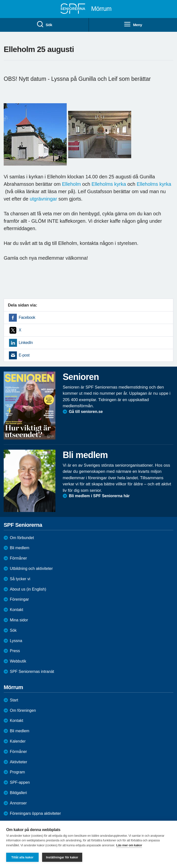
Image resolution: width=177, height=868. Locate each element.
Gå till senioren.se (86, 412)
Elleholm (72, 184)
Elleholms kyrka (110, 184)
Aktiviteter (18, 762)
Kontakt (16, 721)
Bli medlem (20, 548)
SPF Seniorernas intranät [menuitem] (32, 672)
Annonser (18, 803)
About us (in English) (28, 589)
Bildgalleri (18, 793)
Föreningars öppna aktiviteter (35, 813)
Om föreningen (23, 710)
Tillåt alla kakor (22, 857)
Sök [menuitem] (44, 24)
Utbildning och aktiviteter (31, 569)
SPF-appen (20, 782)
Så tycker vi (20, 579)
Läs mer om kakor (129, 845)
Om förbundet (22, 538)
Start (14, 700)
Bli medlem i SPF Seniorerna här (99, 496)
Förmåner (18, 558)
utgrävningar (43, 199)
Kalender (18, 741)
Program (17, 772)
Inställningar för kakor (62, 857)
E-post (24, 355)
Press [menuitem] (15, 651)
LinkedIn (26, 343)
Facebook (27, 317)
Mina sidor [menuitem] (19, 620)
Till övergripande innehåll (0, 0)
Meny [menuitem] (133, 24)
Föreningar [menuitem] (19, 599)
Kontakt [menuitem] (16, 610)
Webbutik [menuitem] (18, 661)
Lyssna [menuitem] (16, 641)
